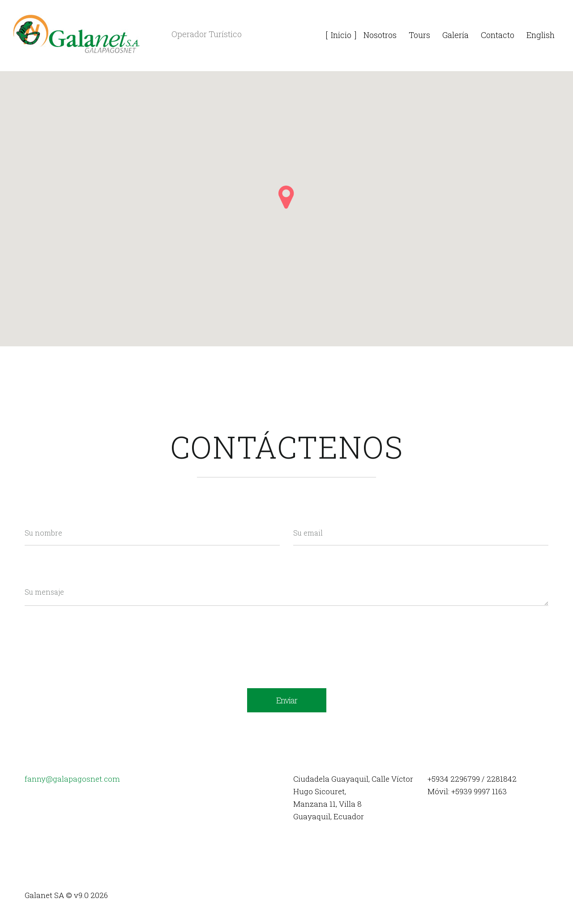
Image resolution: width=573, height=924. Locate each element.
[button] (286, 197)
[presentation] (93, 636)
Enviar (287, 700)
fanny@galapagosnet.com (72, 779)
